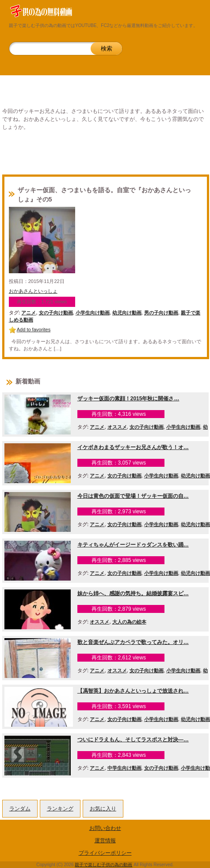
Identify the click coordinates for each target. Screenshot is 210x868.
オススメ (117, 427)
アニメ (29, 313)
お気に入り (103, 809)
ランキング (60, 809)
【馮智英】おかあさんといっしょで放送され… (133, 691)
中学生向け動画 (124, 768)
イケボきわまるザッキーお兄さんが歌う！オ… (133, 447)
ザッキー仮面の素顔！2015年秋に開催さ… (128, 399)
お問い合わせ (105, 828)
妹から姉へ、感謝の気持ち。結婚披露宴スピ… (133, 593)
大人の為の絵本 (129, 622)
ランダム (20, 809)
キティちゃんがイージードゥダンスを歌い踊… (133, 545)
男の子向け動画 (161, 313)
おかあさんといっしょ (33, 291)
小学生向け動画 (93, 313)
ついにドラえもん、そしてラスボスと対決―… (133, 740)
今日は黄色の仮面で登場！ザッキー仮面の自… (133, 496)
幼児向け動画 (127, 313)
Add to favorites (34, 329)
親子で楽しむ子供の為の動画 (103, 865)
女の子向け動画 (56, 313)
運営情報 (105, 841)
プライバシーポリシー (105, 853)
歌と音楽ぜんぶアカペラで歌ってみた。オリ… (133, 642)
